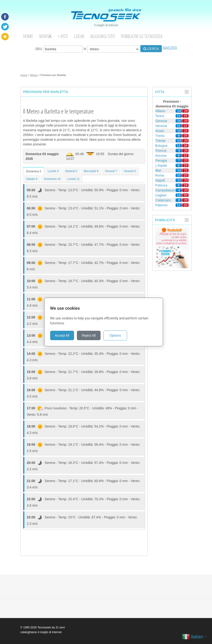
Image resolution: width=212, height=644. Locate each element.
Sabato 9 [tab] (32, 179)
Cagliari (161, 195)
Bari (158, 170)
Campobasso (165, 190)
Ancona (161, 156)
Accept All (64, 335)
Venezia (161, 126)
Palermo (161, 205)
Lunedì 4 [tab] (53, 171)
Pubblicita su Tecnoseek (142, 36)
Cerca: (59, 49)
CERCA (151, 49)
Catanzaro (163, 200)
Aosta (160, 131)
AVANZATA (170, 48)
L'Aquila (161, 165)
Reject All (91, 335)
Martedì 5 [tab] (71, 171)
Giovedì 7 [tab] (111, 171)
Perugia (161, 161)
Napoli (160, 180)
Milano (160, 111)
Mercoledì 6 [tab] (91, 171)
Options (118, 335)
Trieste (160, 141)
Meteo (34, 75)
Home (28, 36)
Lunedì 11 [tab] (73, 179)
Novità (45, 36)
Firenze (161, 151)
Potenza (161, 185)
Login (79, 36)
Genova (161, 121)
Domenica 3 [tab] (33, 171)
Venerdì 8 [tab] (130, 171)
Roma (160, 175)
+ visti (63, 36)
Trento (160, 136)
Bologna (161, 146)
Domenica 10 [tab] (52, 179)
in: (111, 49)
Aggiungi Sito (103, 36)
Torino (160, 116)
